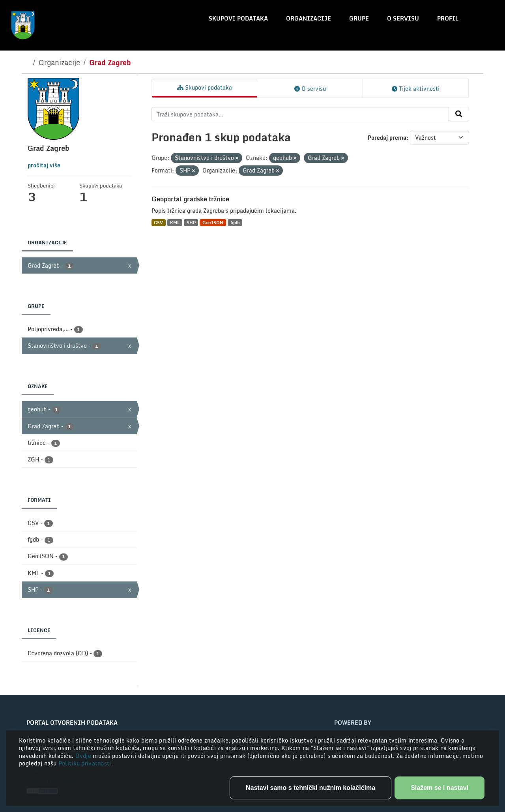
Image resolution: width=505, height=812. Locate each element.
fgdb (235, 222)
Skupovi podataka (238, 18)
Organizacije (309, 18)
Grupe (359, 18)
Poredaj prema (387, 138)
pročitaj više (44, 165)
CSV (158, 222)
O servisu (403, 18)
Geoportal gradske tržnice (190, 199)
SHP (191, 222)
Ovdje (84, 756)
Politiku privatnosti (85, 763)
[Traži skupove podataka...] (300, 114)
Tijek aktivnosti (416, 89)
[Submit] (459, 114)
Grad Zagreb (110, 62)
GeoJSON (213, 222)
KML (175, 222)
